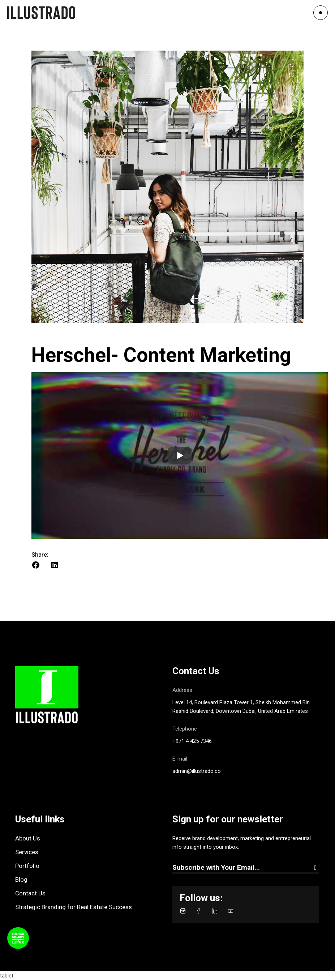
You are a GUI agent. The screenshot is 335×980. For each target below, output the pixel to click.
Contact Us (30, 893)
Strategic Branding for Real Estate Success (74, 907)
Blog (21, 880)
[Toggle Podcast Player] (18, 938)
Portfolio (27, 866)
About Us (28, 838)
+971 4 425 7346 (192, 741)
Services (27, 852)
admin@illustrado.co (197, 771)
